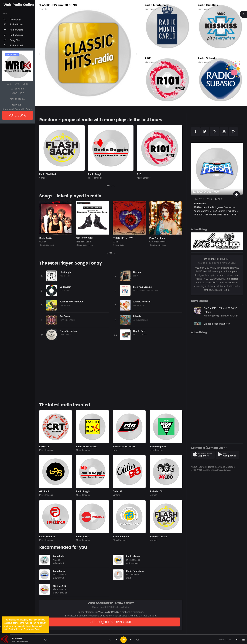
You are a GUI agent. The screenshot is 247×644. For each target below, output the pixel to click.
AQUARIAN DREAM (141, 320)
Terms (211, 467)
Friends (137, 316)
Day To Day (139, 331)
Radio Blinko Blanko (87, 446)
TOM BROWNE (65, 305)
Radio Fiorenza (47, 536)
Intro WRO (17, 638)
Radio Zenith (59, 586)
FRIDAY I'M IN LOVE (159, 238)
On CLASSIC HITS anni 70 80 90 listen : (220, 319)
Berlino (137, 272)
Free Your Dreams (143, 287)
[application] (123, 640)
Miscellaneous (151, 9)
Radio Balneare (121, 536)
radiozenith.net (60, 593)
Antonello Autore (225, 470)
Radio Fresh (59, 571)
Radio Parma (83, 536)
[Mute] (236, 640)
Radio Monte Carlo (157, 5)
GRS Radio (45, 491)
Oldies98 (118, 491)
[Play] (123, 640)
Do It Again (65, 287)
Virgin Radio (47, 5)
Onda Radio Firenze (121, 245)
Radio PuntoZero (135, 571)
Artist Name (17, 89)
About (194, 467)
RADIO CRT (45, 446)
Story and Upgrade (225, 467)
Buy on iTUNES (12, 55)
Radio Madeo (133, 556)
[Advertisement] (111, 372)
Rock (41, 9)
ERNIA (136, 276)
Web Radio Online (20, 641)
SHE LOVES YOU (121, 238)
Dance (116, 450)
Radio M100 (156, 491)
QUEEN (79, 242)
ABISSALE (45, 238)
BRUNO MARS (65, 276)
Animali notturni (142, 302)
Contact (202, 467)
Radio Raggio (95, 174)
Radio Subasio (207, 58)
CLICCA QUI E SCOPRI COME (111, 622)
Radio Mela (58, 556)
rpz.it (129, 578)
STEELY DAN (64, 291)
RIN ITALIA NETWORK (124, 446)
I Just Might (66, 272)
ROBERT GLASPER (140, 335)
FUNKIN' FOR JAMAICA (71, 302)
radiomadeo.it (133, 563)
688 (219, 199)
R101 (148, 58)
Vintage (43, 178)
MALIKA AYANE (139, 305)
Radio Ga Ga (82, 238)
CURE (152, 242)
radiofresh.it (58, 578)
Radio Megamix (158, 446)
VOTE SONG (18, 115)
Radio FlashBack (48, 174)
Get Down (65, 316)
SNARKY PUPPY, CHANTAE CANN (146, 291)
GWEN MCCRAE (66, 335)
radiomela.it (58, 563)
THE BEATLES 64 (121, 242)
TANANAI (44, 242)
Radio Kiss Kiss (208, 5)
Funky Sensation (68, 331)
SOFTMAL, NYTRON (67, 320)
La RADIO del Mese (206, 191)
